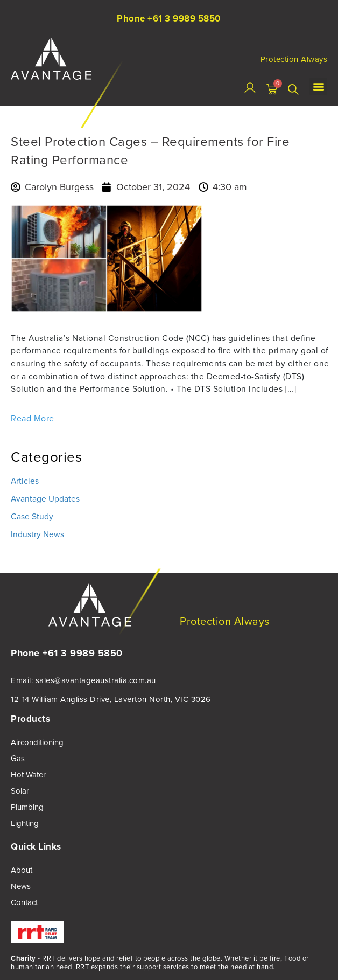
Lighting (25, 823)
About (22, 870)
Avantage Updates (45, 499)
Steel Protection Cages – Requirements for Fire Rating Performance (150, 151)
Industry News (37, 534)
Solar (20, 791)
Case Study (32, 516)
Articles (25, 481)
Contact (24, 902)
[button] (318, 86)
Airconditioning (37, 742)
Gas (18, 759)
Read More (33, 418)
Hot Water (28, 775)
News (21, 886)
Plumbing (27, 807)
